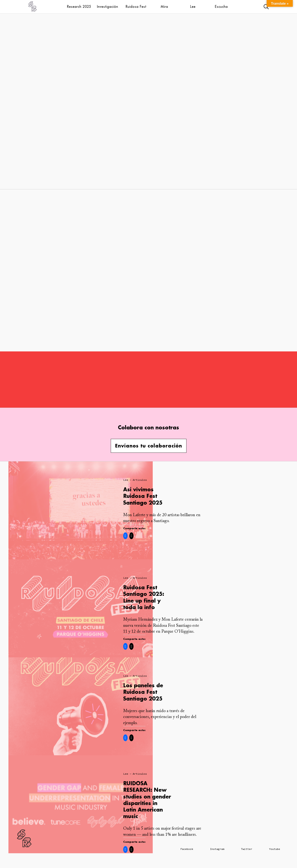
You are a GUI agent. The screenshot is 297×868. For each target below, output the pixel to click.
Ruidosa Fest (136, 7)
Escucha (221, 7)
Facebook (187, 849)
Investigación (108, 7)
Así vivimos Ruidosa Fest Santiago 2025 (143, 496)
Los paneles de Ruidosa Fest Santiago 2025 (143, 692)
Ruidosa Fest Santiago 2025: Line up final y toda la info (144, 597)
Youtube (275, 849)
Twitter (247, 849)
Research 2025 (79, 7)
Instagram (217, 849)
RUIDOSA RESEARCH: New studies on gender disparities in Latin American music (147, 800)
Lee (193, 7)
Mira (164, 7)
